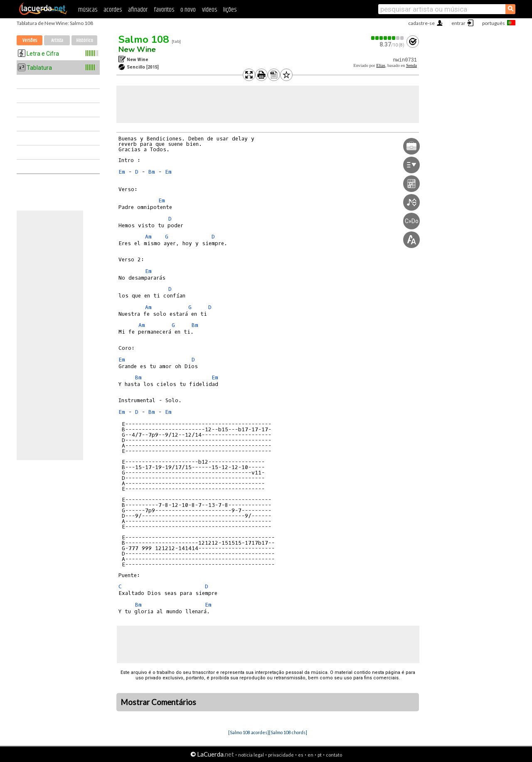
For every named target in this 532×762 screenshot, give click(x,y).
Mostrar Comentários (158, 702)
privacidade (281, 755)
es (301, 755)
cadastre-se (421, 23)
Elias (381, 65)
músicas (88, 10)
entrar (458, 23)
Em (122, 172)
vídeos (209, 10)
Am (148, 237)
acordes (113, 10)
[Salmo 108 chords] (288, 732)
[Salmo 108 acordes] (249, 732)
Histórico (85, 41)
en (310, 755)
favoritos (164, 10)
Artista (57, 41)
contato (334, 755)
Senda (411, 65)
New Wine (137, 49)
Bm (152, 172)
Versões (30, 41)
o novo (188, 10)
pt (320, 755)
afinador (138, 10)
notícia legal (251, 755)
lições (230, 10)
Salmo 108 (144, 39)
